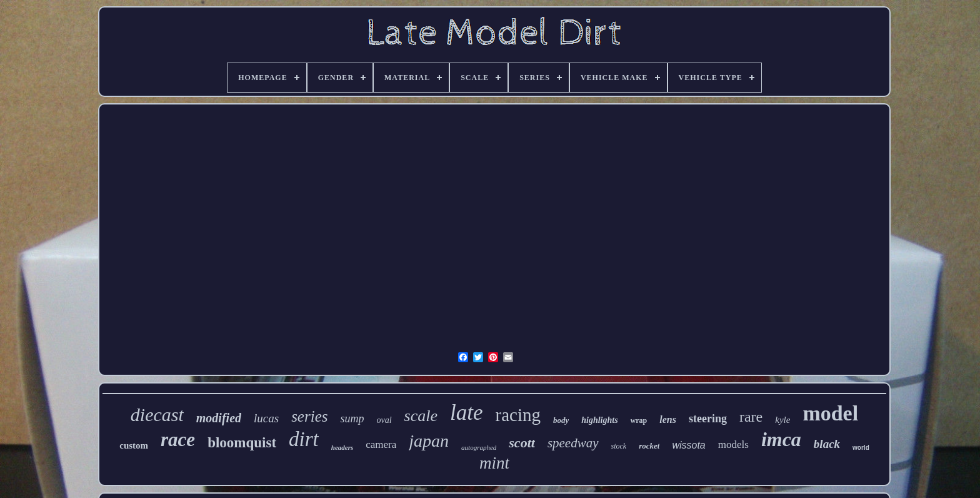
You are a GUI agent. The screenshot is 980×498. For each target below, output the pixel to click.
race (178, 440)
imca (781, 439)
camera (381, 445)
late (466, 413)
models (733, 445)
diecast (157, 414)
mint (494, 463)
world (861, 448)
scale (421, 416)
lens (668, 419)
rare (751, 417)
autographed (479, 447)
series (309, 416)
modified (219, 418)
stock (619, 446)
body (561, 420)
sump (352, 419)
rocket (649, 446)
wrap (639, 420)
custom (134, 445)
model (830, 413)
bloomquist (242, 443)
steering (708, 419)
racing (517, 415)
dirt (304, 439)
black (827, 444)
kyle (782, 420)
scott (522, 443)
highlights (599, 420)
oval (384, 420)
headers (342, 447)
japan (429, 441)
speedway (573, 443)
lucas (266, 418)
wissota (688, 445)
